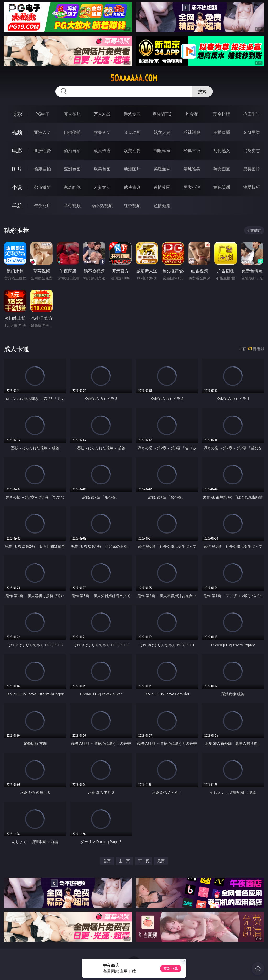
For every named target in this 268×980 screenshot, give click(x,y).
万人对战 (102, 114)
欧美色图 (102, 169)
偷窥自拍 (42, 169)
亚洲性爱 (42, 151)
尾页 (161, 861)
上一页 (124, 861)
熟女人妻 (162, 132)
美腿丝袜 (162, 169)
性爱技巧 (252, 187)
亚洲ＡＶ (42, 132)
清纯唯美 (192, 169)
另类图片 (252, 169)
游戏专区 (132, 114)
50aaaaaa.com (134, 78)
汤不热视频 (102, 205)
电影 (17, 150)
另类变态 (252, 151)
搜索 (202, 91)
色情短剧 (162, 205)
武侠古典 (132, 187)
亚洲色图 (72, 169)
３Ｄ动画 (132, 132)
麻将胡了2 (162, 114)
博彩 (17, 114)
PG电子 (42, 114)
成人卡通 (102, 151)
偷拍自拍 (72, 151)
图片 (17, 169)
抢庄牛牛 (252, 114)
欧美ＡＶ (102, 132)
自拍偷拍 (72, 132)
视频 (17, 132)
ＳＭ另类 (252, 132)
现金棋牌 (222, 114)
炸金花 (192, 114)
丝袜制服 (192, 132)
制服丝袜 (162, 151)
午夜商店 (42, 205)
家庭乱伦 (72, 187)
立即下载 (171, 968)
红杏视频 (132, 205)
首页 (107, 861)
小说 (17, 187)
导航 (17, 205)
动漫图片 (132, 169)
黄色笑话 (222, 187)
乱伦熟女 (222, 151)
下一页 (144, 861)
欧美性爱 (132, 151)
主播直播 (222, 132)
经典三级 (192, 151)
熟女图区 (222, 169)
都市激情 (42, 187)
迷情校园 (162, 187)
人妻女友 (102, 187)
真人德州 (72, 114)
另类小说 (192, 187)
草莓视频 (72, 205)
